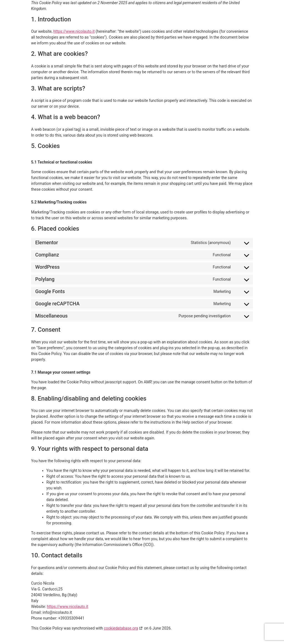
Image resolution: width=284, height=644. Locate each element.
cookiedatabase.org (121, 628)
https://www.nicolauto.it (74, 31)
